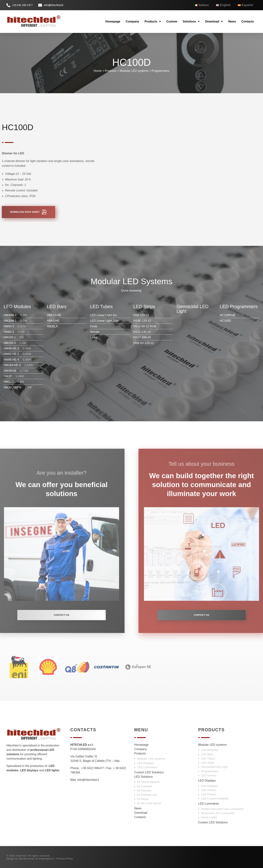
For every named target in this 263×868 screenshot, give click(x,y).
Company (133, 21)
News (232, 21)
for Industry (144, 790)
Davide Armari (27, 859)
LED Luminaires (147, 767)
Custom (172, 21)
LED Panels (209, 794)
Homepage (113, 21)
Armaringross (46, 859)
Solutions (191, 21)
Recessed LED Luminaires (218, 813)
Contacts (248, 21)
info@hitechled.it (88, 780)
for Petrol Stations (148, 782)
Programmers (160, 71)
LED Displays (146, 763)
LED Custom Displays (215, 798)
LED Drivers (209, 775)
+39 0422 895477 (93, 768)
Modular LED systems (134, 71)
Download (214, 21)
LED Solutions (143, 777)
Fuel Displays (210, 786)
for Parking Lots (147, 795)
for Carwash (145, 786)
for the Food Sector (149, 803)
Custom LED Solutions (149, 772)
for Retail (143, 799)
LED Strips (208, 763)
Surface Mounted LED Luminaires (222, 809)
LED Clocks (208, 790)
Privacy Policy (65, 859)
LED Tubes (208, 758)
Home (98, 71)
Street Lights (209, 817)
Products (153, 21)
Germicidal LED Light (215, 767)
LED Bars (207, 754)
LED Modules (210, 750)
